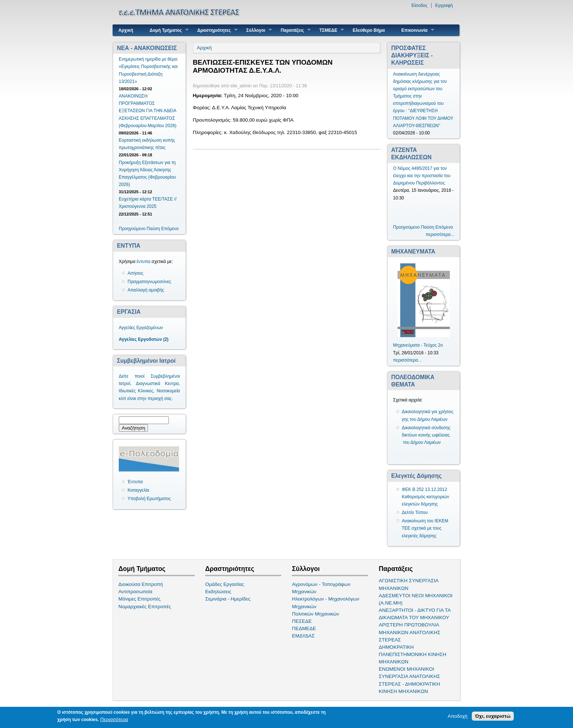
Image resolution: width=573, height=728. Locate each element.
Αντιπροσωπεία (135, 592)
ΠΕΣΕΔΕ (302, 621)
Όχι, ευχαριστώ (493, 717)
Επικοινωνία (415, 30)
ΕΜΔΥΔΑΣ (303, 636)
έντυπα (144, 262)
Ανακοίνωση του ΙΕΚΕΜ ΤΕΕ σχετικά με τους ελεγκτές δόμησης (425, 528)
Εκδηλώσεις (218, 592)
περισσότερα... (440, 235)
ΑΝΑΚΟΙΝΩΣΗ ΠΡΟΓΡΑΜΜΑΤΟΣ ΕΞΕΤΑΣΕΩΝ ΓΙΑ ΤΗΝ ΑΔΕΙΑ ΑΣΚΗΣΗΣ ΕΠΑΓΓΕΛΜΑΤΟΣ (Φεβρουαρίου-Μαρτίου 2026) (148, 111)
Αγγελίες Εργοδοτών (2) (144, 339)
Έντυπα (135, 482)
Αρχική (126, 30)
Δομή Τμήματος (166, 30)
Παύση (153, 229)
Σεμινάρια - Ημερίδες (228, 599)
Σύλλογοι (256, 30)
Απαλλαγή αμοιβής (146, 290)
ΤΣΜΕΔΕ (329, 30)
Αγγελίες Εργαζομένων (141, 328)
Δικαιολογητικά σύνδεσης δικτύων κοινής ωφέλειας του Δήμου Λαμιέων (426, 435)
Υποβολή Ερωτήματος (149, 499)
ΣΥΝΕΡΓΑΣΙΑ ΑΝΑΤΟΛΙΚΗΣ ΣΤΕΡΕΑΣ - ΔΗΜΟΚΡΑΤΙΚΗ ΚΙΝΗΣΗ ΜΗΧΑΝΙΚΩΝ (410, 684)
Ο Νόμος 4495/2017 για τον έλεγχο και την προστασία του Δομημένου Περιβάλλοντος (422, 176)
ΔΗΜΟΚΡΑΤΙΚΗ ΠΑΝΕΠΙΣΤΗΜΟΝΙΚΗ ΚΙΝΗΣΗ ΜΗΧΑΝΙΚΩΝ (413, 654)
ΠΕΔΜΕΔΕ (304, 628)
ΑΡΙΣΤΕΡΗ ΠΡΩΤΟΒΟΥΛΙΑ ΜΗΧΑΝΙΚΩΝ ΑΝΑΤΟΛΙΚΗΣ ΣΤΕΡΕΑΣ (410, 632)
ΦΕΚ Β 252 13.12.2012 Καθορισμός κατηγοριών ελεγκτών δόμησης (426, 497)
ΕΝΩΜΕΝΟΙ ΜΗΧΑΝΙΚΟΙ (407, 669)
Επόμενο (170, 229)
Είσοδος (420, 5)
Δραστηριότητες (215, 30)
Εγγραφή (444, 5)
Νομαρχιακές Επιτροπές (145, 607)
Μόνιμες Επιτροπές (140, 599)
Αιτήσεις (135, 273)
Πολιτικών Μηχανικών (316, 614)
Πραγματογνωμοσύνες (149, 282)
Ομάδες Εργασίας (225, 584)
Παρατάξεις (293, 30)
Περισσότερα (114, 720)
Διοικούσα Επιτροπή (141, 584)
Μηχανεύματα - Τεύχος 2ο (418, 345)
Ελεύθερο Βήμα (369, 30)
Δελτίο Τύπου (415, 512)
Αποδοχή (458, 717)
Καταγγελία (138, 490)
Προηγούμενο (132, 229)
